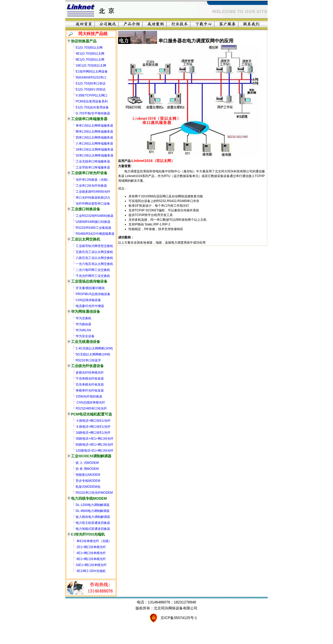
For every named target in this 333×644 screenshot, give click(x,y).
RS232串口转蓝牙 (88, 360)
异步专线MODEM (88, 481)
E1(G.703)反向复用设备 (92, 107)
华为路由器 (84, 324)
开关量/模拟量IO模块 (90, 288)
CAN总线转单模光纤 (90, 402)
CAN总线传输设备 (88, 300)
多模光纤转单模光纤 (90, 373)
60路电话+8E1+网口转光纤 (95, 445)
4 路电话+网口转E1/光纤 (93, 421)
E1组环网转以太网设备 (92, 71)
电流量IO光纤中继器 (90, 306)
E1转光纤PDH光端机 (88, 534)
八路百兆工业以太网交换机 (94, 258)
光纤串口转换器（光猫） (93, 180)
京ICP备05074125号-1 (179, 618)
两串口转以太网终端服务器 (94, 132)
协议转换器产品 (84, 41)
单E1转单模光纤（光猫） (94, 541)
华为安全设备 (85, 336)
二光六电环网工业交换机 (93, 270)
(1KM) (106, 354)
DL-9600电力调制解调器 (93, 511)
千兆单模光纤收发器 (90, 379)
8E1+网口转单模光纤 (91, 559)
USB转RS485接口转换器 (93, 222)
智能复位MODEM (88, 475)
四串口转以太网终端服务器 (94, 138)
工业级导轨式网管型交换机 (94, 246)
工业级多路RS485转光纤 (93, 192)
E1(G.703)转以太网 (89, 48)
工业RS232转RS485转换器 (95, 216)
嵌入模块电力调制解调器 (93, 517)
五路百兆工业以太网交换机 (94, 252)
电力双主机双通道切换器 (93, 523)
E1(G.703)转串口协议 (91, 83)
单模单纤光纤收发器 (90, 391)
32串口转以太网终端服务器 (95, 155)
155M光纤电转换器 (89, 396)
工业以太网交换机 (86, 239)
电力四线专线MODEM (89, 498)
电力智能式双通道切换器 (93, 529)
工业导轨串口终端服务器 (93, 167)
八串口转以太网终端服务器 (94, 144)
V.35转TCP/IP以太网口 (92, 95)
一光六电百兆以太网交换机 (94, 264)
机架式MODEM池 (88, 487)
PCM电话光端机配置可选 (91, 414)
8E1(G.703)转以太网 (90, 60)
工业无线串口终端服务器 (93, 161)
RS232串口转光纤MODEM (94, 493)
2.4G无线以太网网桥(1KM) (94, 348)
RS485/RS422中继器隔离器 (95, 234)
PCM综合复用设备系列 (92, 101)
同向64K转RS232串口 (91, 77)
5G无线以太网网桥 (89, 354)
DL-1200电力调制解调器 (93, 505)
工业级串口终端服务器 (89, 119)
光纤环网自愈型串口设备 (93, 204)
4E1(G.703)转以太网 (90, 54)
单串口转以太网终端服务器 (94, 126)
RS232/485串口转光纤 (91, 408)
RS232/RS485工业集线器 (94, 228)
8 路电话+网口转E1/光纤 (93, 427)
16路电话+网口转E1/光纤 (93, 433)
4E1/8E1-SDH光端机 (91, 571)
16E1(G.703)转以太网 (91, 66)
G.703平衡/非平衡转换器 (93, 113)
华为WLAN (83, 330)
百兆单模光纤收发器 (90, 385)
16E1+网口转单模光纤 (91, 565)
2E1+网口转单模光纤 (91, 547)
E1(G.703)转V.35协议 (91, 89)
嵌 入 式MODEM (87, 463)
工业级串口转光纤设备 (89, 173)
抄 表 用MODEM (87, 469)
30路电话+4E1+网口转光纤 (95, 439)
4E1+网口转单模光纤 (91, 553)
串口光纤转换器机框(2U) (93, 198)
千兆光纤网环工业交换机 (93, 276)
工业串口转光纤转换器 (91, 186)
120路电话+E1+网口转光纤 (95, 451)
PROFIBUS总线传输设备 (93, 294)
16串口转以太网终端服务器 (95, 149)
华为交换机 (84, 318)
